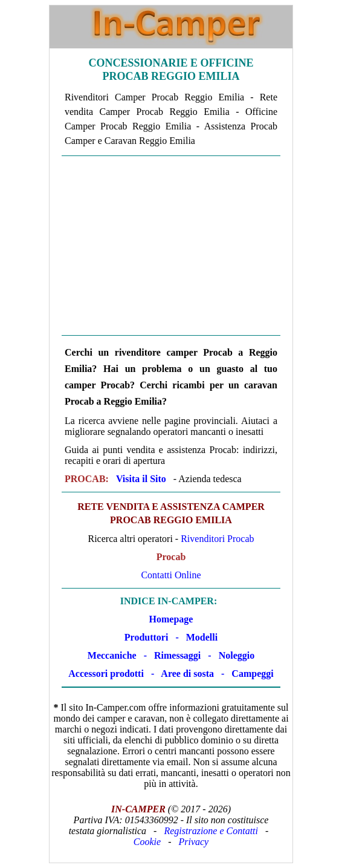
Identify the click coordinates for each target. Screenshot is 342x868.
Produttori (147, 637)
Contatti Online (171, 575)
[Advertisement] (171, 246)
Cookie (147, 842)
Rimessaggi (177, 655)
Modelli (202, 637)
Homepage (171, 619)
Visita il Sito (141, 479)
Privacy (193, 842)
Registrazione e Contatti (211, 831)
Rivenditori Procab (217, 539)
